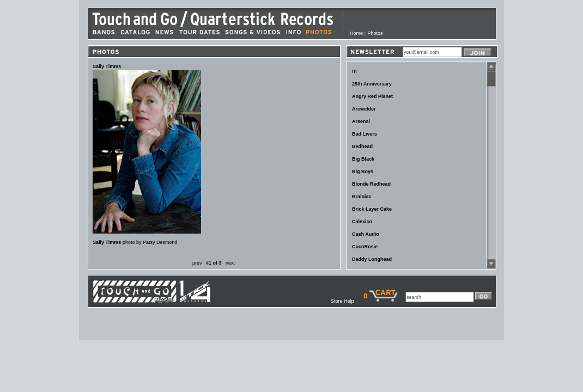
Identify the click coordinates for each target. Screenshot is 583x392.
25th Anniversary (372, 84)
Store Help (347, 301)
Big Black (363, 159)
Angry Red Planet (372, 96)
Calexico (362, 222)
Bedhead (362, 146)
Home (356, 33)
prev (197, 263)
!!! (354, 71)
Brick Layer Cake (372, 209)
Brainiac (362, 197)
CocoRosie (365, 247)
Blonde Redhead (371, 184)
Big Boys (363, 171)
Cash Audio (366, 234)
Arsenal (361, 121)
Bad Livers (365, 134)
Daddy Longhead (372, 259)
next (230, 263)
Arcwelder (364, 109)
